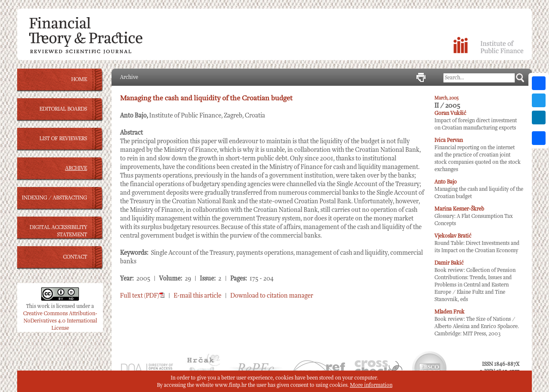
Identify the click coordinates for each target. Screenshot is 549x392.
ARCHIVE (76, 168)
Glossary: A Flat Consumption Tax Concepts (474, 216)
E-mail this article (198, 296)
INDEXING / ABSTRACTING (54, 198)
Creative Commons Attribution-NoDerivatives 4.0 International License (60, 321)
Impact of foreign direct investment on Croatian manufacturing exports (476, 121)
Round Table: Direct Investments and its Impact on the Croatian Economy (477, 243)
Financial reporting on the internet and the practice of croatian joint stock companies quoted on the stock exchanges (478, 155)
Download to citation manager (272, 296)
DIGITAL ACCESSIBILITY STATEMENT (58, 231)
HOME (79, 80)
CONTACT (75, 257)
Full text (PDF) (142, 296)
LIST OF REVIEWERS (63, 139)
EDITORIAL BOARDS (63, 109)
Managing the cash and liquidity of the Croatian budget (479, 189)
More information (371, 385)
